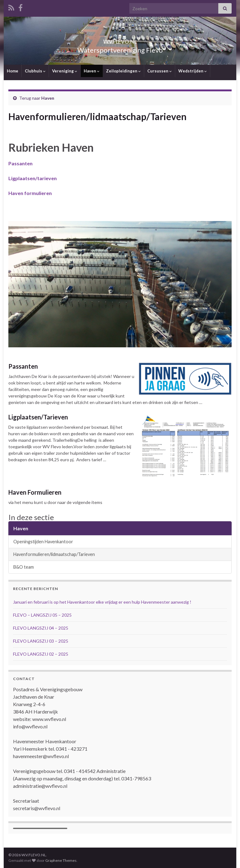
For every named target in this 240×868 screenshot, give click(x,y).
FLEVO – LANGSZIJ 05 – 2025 (42, 615)
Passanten (23, 366)
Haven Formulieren (35, 492)
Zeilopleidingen (123, 71)
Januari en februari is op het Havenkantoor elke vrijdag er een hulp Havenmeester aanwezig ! (102, 602)
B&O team (24, 567)
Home (13, 71)
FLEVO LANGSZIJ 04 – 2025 (41, 628)
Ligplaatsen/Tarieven (38, 417)
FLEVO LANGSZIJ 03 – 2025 (41, 641)
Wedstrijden (193, 71)
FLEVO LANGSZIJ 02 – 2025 (41, 654)
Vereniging (65, 71)
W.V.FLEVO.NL (120, 40)
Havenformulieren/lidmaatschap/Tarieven (54, 554)
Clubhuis (35, 71)
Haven (92, 71)
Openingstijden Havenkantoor (43, 542)
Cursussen (160, 71)
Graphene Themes (61, 860)
